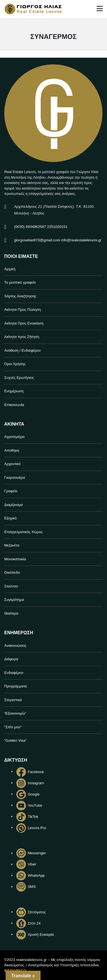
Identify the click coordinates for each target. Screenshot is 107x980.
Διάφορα (11, 659)
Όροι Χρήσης (15, 364)
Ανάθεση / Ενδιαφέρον (23, 350)
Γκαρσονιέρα (15, 478)
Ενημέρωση (14, 391)
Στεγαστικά (13, 700)
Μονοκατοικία (15, 559)
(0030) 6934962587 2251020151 (41, 227)
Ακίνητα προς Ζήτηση (22, 337)
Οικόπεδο (12, 572)
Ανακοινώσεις (15, 646)
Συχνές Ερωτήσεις (19, 378)
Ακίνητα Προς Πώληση (23, 310)
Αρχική (10, 269)
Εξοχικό (10, 518)
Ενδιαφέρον (14, 673)
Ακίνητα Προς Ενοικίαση (24, 323)
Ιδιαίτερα (11, 613)
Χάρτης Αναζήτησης (20, 296)
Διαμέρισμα (14, 505)
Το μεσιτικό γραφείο (20, 282)
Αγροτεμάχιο (14, 437)
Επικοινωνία (14, 405)
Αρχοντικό (12, 464)
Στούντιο (11, 586)
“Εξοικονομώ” (15, 713)
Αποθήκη (12, 450)
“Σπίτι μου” (13, 727)
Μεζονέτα (12, 545)
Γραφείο (11, 491)
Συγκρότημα (14, 600)
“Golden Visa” (15, 740)
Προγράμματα (15, 686)
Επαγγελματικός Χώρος (23, 532)
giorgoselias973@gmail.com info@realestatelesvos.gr (58, 240)
